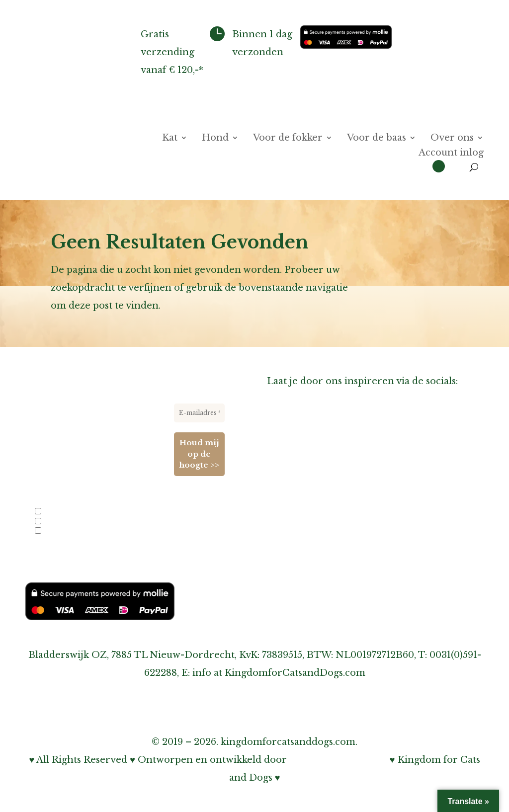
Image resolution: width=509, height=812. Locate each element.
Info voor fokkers (67, 512)
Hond (215, 139)
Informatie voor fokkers (323, 480)
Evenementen (60, 531)
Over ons (452, 139)
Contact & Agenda (309, 462)
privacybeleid (127, 558)
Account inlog (451, 154)
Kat (170, 139)
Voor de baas (377, 139)
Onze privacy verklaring (324, 552)
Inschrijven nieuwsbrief (323, 498)
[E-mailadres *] (199, 413)
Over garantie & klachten (326, 534)
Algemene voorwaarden (323, 587)
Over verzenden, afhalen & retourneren (361, 516)
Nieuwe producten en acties (82, 521)
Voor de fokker (288, 139)
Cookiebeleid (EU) (309, 569)
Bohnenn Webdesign (338, 760)
